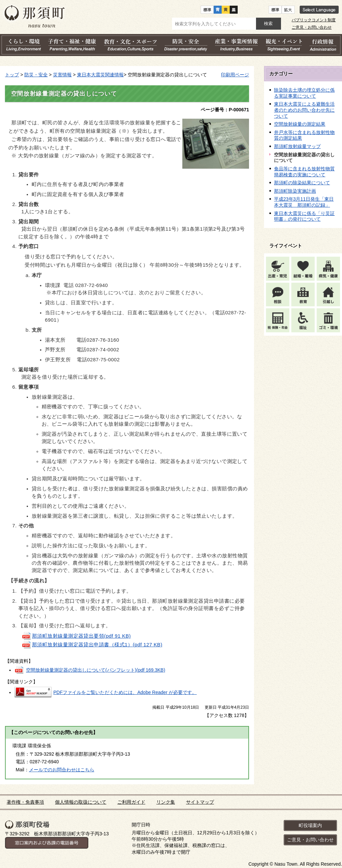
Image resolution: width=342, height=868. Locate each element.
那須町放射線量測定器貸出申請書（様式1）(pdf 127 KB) (92, 645)
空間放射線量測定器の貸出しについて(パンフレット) (96, 670)
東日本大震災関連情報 (100, 75)
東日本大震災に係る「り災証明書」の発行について (304, 216)
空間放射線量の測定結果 (300, 124)
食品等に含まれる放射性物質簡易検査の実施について (304, 172)
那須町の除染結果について (302, 183)
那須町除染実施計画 (295, 191)
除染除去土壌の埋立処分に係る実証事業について (304, 93)
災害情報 (62, 75)
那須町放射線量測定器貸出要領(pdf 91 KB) (76, 636)
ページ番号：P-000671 (225, 110)
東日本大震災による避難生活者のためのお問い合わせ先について (304, 110)
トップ (12, 75)
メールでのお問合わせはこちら (62, 770)
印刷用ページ (235, 75)
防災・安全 (36, 75)
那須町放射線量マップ (297, 146)
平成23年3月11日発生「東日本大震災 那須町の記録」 (304, 202)
